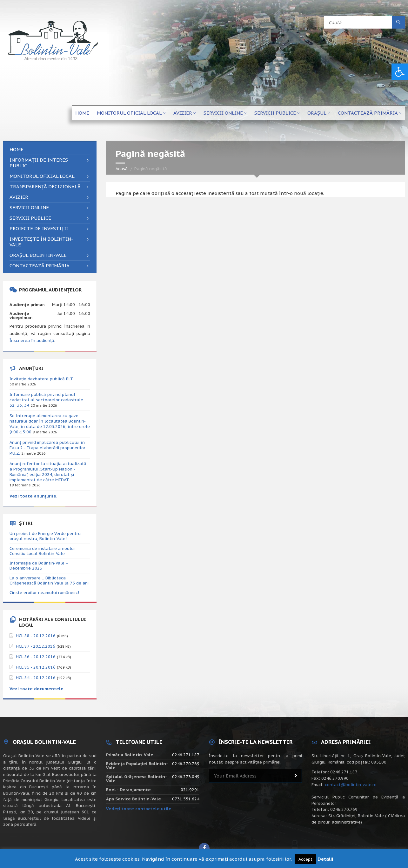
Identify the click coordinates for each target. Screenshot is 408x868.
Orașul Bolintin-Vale (38, 255)
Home (82, 113)
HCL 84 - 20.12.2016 (36, 678)
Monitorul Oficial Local (129, 113)
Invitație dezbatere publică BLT (41, 379)
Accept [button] (305, 859)
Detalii (325, 859)
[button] (400, 72)
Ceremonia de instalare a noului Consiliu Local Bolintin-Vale (42, 551)
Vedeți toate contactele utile (139, 809)
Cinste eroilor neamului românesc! (44, 593)
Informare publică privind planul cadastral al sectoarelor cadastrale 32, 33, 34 (46, 400)
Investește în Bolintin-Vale (41, 242)
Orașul (317, 113)
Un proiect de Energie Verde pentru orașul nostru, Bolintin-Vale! (45, 536)
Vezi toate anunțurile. (33, 496)
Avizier (183, 113)
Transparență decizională (45, 187)
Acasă (122, 169)
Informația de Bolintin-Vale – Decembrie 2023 (39, 566)
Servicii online (223, 113)
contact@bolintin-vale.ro (351, 785)
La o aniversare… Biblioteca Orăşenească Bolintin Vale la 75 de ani (49, 581)
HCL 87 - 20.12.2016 (36, 646)
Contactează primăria (368, 113)
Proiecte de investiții (39, 228)
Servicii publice (275, 113)
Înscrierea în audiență (32, 341)
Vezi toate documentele (37, 689)
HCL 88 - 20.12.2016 (36, 636)
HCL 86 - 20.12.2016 (36, 657)
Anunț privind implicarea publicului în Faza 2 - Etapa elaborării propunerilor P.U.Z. (47, 448)
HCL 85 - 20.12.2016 (36, 667)
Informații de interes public (39, 163)
